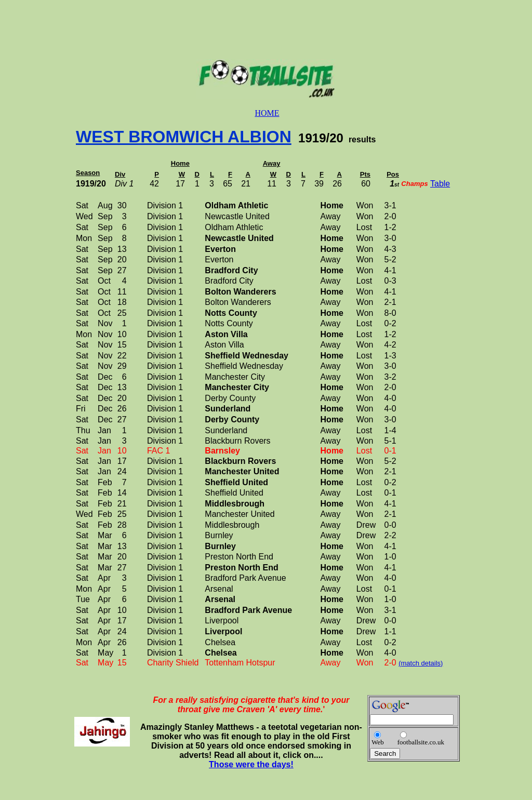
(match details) (421, 663)
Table (440, 184)
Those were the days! (251, 764)
